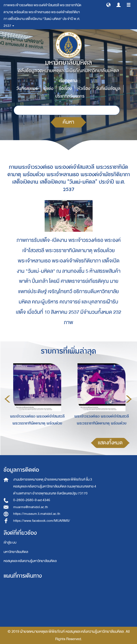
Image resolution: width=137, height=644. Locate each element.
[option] (36, 398)
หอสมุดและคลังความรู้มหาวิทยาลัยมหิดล (30, 561)
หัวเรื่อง (84, 89)
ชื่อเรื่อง (65, 89)
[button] (108, 5)
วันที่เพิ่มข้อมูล (108, 89)
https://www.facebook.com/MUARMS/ (42, 521)
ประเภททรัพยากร (70, 96)
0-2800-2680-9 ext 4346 (32, 500)
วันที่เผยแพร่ (27, 89)
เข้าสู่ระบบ (10, 542)
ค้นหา (68, 122)
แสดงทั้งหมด (110, 443)
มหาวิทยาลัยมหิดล (16, 552)
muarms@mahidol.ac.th (31, 507)
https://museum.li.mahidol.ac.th (37, 514)
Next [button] (129, 399)
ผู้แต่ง (48, 89)
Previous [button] (7, 399)
